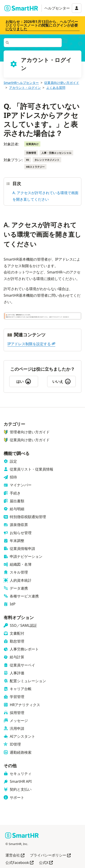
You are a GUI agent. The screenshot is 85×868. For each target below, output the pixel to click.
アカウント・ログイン (25, 88)
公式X (46, 863)
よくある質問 (56, 88)
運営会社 (15, 855)
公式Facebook (19, 863)
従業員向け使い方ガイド (62, 83)
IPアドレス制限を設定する (31, 344)
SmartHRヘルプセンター (21, 83)
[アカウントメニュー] (77, 8)
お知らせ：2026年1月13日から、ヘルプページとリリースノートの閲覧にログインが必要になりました (42, 25)
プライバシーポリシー (50, 855)
